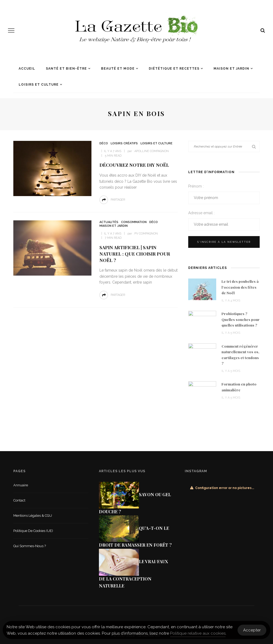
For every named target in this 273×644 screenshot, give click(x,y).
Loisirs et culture (39, 85)
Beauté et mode (118, 69)
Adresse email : (201, 213)
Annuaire (21, 485)
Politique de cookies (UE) (33, 531)
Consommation (134, 222)
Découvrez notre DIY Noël (134, 165)
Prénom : (196, 186)
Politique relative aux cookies (198, 635)
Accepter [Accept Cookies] (252, 632)
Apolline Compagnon (152, 151)
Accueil (27, 69)
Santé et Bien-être (66, 69)
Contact (19, 500)
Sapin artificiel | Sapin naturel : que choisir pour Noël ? (135, 254)
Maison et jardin (231, 69)
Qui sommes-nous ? (30, 546)
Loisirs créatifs (124, 143)
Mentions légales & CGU (33, 516)
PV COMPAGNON (146, 234)
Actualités (109, 222)
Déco (104, 143)
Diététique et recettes (174, 69)
